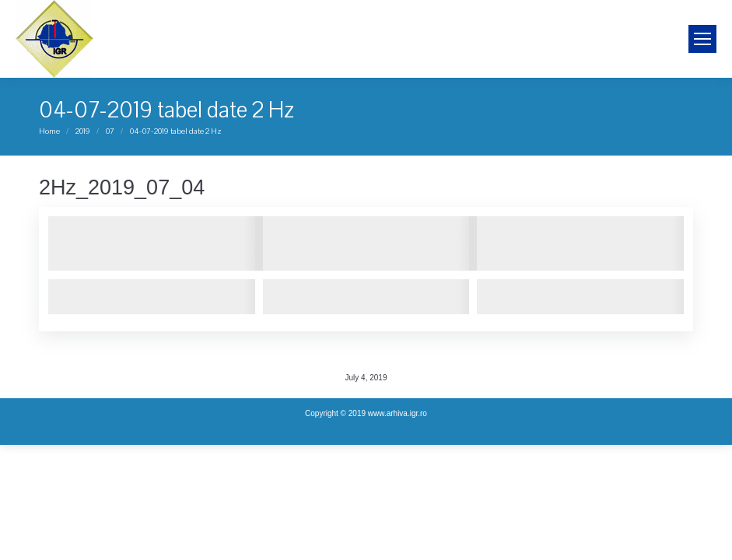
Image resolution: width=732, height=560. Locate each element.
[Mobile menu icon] (702, 39)
